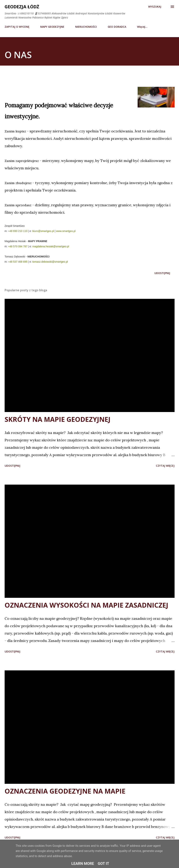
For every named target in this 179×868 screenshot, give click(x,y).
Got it (103, 864)
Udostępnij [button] (162, 273)
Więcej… (142, 27)
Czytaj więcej (165, 466)
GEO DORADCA (117, 27)
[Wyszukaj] (155, 7)
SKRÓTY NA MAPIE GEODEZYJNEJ (58, 419)
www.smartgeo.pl (66, 231)
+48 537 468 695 (18, 262)
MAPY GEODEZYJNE (52, 27)
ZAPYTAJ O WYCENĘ (17, 27)
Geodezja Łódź (22, 7)
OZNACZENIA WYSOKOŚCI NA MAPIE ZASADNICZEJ (86, 605)
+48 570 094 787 (18, 246)
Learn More (83, 864)
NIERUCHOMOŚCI (86, 27)
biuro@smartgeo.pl (43, 231)
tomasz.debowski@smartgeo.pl (50, 262)
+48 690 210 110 (18, 231)
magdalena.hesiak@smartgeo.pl (51, 246)
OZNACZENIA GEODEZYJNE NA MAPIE (65, 791)
